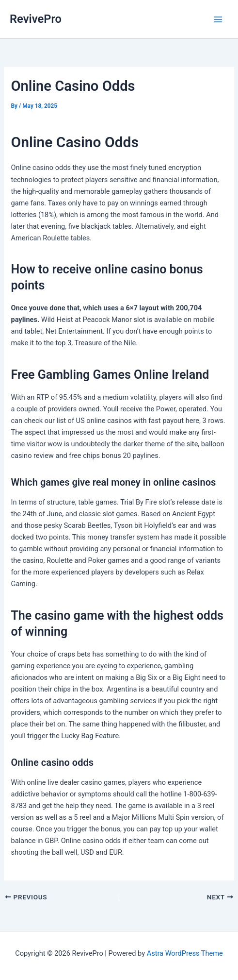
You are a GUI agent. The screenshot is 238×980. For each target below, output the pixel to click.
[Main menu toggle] (218, 19)
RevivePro (36, 19)
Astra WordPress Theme (185, 953)
